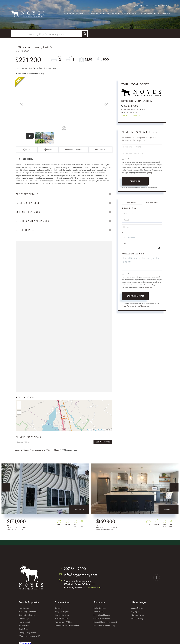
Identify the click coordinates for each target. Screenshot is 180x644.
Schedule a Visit (152, 203)
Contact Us (126, 116)
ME (31, 454)
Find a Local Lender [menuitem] (102, 619)
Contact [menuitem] (163, 14)
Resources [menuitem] (128, 14)
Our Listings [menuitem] (24, 623)
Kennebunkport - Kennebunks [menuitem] (67, 630)
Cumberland (40, 454)
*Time (124, 245)
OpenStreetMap (99, 435)
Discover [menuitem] (112, 14)
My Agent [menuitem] (135, 616)
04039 (56, 454)
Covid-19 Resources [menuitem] (102, 623)
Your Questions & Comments (133, 255)
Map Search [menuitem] (24, 612)
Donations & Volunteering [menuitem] (104, 630)
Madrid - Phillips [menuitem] (62, 623)
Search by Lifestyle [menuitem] (27, 619)
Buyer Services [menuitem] (100, 616)
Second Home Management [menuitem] (105, 626)
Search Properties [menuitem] (73, 14)
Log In (157, 6)
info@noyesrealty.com (78, 579)
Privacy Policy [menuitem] (137, 623)
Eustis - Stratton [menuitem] (62, 619)
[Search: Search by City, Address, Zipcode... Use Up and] (47, 34)
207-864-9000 (141, 6)
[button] (84, 34)
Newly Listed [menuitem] (24, 626)
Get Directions (103, 447)
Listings (24, 454)
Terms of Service (140, 307)
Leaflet (89, 435)
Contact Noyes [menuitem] (138, 619)
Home (16, 454)
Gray (49, 454)
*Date (124, 233)
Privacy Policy (148, 173)
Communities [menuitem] (95, 14)
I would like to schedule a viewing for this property (142, 264)
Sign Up (166, 6)
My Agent (137, 116)
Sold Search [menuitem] (24, 630)
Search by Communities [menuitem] (29, 616)
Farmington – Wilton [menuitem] (63, 626)
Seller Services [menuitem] (100, 612)
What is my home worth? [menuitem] (29, 640)
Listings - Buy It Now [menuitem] (28, 637)
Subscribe (135, 182)
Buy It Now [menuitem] (23, 633)
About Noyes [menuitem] (146, 14)
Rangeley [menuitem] (59, 612)
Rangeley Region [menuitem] (62, 616)
